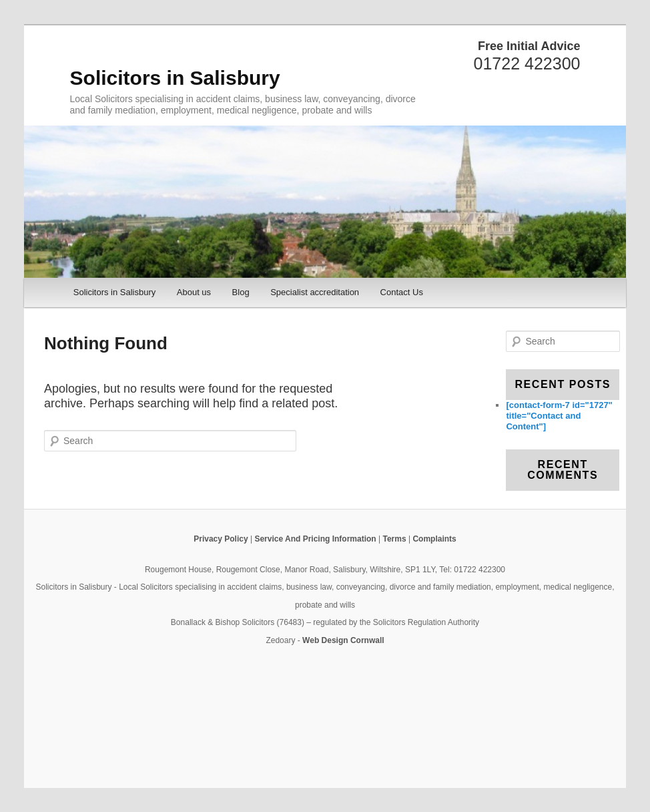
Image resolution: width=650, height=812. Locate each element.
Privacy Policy (221, 539)
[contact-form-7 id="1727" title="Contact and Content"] (559, 416)
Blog (241, 292)
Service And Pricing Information (315, 539)
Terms (394, 539)
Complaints (434, 539)
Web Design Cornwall (343, 640)
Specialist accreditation (315, 292)
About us (194, 292)
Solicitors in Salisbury (175, 78)
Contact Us (402, 292)
